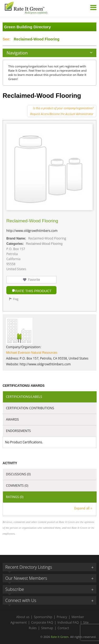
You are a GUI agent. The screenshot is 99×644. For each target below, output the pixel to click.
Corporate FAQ (42, 622)
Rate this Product (34, 291)
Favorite (34, 280)
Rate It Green (60, 637)
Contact (63, 628)
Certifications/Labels (24, 397)
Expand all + (83, 508)
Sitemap (47, 628)
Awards (13, 419)
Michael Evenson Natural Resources (32, 353)
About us (23, 617)
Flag (16, 299)
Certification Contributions (30, 408)
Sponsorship (43, 617)
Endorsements (18, 431)
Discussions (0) (18, 474)
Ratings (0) (15, 497)
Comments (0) (17, 486)
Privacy (62, 617)
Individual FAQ (68, 622)
